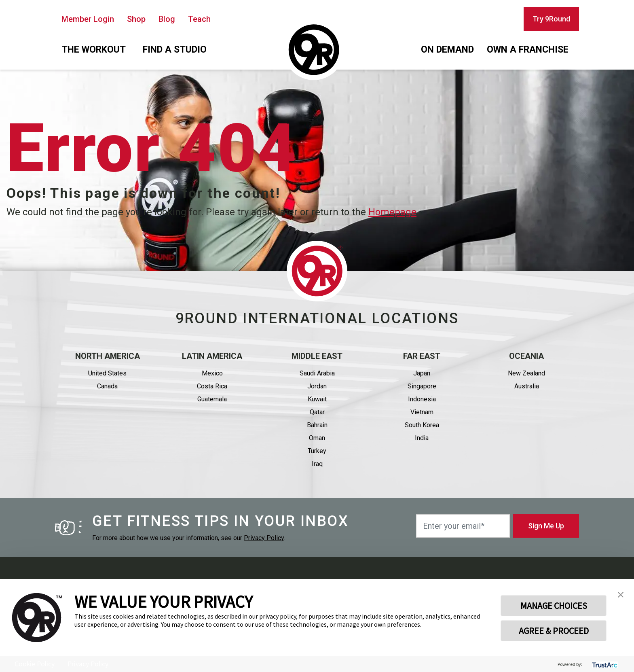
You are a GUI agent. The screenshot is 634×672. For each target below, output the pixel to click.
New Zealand (526, 373)
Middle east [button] (317, 356)
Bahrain (317, 425)
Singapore (422, 386)
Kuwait (317, 399)
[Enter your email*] (463, 526)
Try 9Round (551, 19)
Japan (422, 373)
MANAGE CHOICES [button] (554, 606)
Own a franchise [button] (528, 50)
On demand (447, 50)
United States (107, 373)
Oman (317, 438)
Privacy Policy (264, 538)
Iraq (317, 464)
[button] (621, 594)
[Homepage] (314, 50)
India (422, 438)
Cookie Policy (35, 664)
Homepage (392, 212)
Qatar (317, 412)
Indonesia (422, 399)
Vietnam (422, 412)
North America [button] (108, 356)
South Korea (422, 425)
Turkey (317, 451)
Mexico (212, 373)
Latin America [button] (212, 356)
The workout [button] (94, 50)
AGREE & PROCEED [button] (554, 631)
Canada (107, 386)
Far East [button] (422, 356)
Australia (527, 386)
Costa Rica (212, 386)
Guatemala (212, 399)
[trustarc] (604, 664)
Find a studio (175, 50)
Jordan (317, 386)
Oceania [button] (526, 356)
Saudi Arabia (317, 373)
